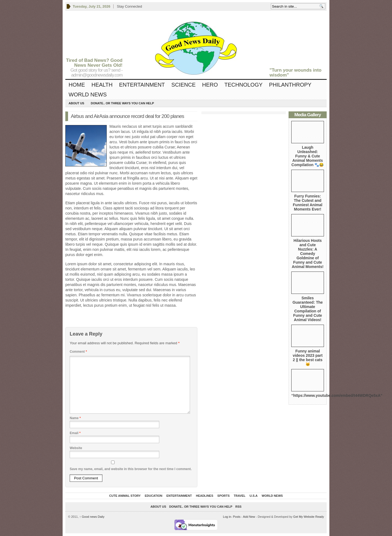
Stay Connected (129, 6)
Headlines (205, 496)
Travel (240, 496)
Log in (227, 517)
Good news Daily (92, 517)
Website (76, 448)
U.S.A (254, 496)
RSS (239, 507)
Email (75, 433)
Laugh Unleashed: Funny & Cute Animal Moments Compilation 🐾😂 (308, 156)
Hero (210, 85)
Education (154, 496)
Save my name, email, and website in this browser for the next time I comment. (131, 469)
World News (88, 95)
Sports (223, 496)
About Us (76, 103)
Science (184, 85)
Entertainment (142, 85)
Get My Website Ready (309, 517)
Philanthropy (290, 85)
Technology (243, 85)
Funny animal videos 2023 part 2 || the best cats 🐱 (308, 358)
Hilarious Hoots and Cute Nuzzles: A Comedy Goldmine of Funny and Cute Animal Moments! (308, 254)
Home (77, 85)
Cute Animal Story (125, 496)
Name (75, 418)
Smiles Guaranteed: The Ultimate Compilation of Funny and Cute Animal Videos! (307, 309)
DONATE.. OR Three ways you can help (122, 103)
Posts (237, 517)
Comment (78, 352)
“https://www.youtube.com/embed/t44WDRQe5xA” (337, 395)
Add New (249, 517)
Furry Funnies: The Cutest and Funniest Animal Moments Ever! (308, 203)
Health (102, 85)
